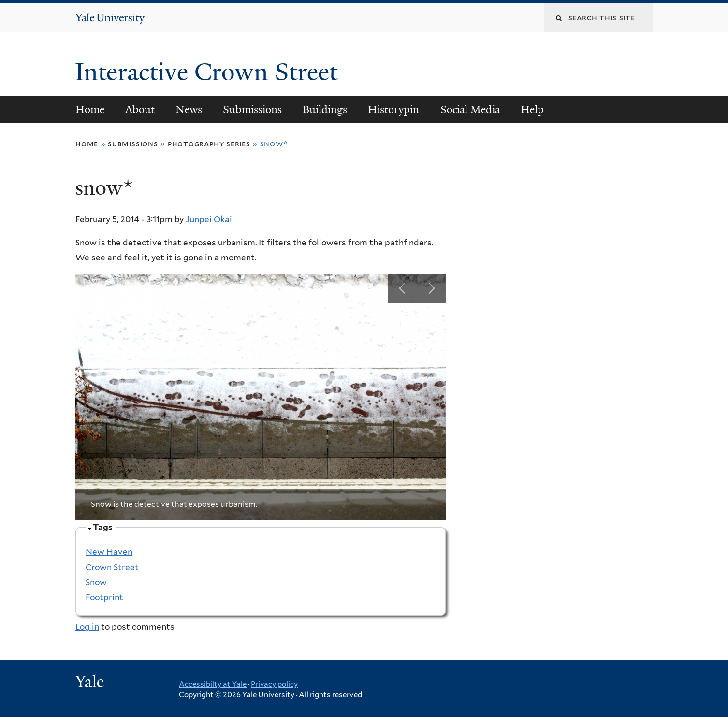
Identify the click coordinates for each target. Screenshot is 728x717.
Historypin (393, 109)
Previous (402, 288)
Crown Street (112, 567)
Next (431, 288)
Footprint (104, 597)
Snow (96, 582)
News (189, 109)
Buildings (325, 109)
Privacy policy (274, 684)
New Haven (109, 552)
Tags (103, 527)
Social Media (470, 109)
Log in (87, 627)
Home (90, 109)
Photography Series (209, 144)
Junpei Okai (209, 219)
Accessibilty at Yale (213, 684)
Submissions (252, 109)
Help (532, 109)
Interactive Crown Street (209, 72)
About (140, 109)
